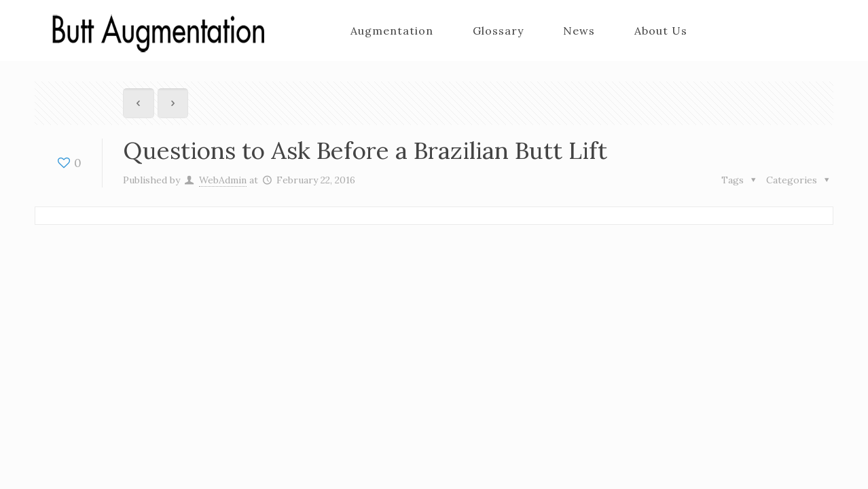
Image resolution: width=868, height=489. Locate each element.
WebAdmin (223, 180)
